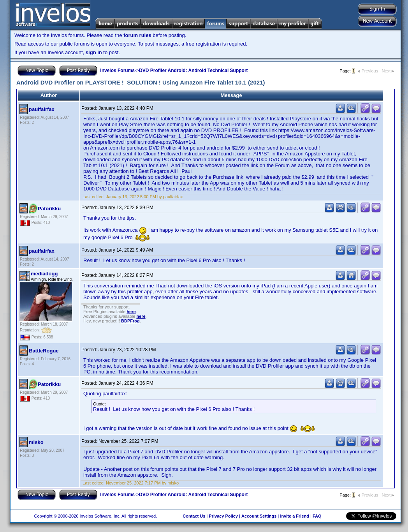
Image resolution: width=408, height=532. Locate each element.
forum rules (137, 35)
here (131, 312)
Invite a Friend (295, 516)
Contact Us (194, 516)
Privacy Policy (223, 516)
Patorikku (49, 209)
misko (36, 442)
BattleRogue (44, 351)
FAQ (317, 516)
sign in (94, 52)
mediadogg (44, 274)
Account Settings (259, 516)
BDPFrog (130, 321)
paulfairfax (42, 109)
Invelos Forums (117, 70)
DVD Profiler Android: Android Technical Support (193, 70)
